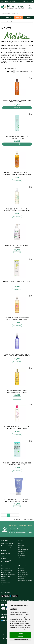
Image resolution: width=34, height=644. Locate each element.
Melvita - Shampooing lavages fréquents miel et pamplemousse (17, 174)
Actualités (21, 545)
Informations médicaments (8, 575)
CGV (3, 584)
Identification (22, 571)
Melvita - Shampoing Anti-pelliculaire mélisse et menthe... (17, 210)
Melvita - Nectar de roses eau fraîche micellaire (17, 319)
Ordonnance (22, 557)
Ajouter (17, 108)
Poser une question (6, 573)
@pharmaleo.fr (6, 548)
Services (28, 18)
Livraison (4, 580)
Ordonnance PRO (23, 559)
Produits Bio (22, 555)
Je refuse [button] (20, 637)
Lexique (20, 547)
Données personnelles (7, 586)
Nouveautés (21, 551)
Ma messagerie (22, 577)
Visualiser (17, 180)
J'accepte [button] (20, 634)
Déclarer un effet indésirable (6, 577)
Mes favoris (21, 579)
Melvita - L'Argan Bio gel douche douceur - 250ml (17, 101)
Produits (9, 18)
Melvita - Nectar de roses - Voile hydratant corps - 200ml (17, 428)
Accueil (5, 21)
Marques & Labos (23, 549)
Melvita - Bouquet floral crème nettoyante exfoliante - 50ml (17, 500)
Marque (11, 21)
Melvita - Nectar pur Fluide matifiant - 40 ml (17, 137)
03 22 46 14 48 (17, 529)
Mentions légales (6, 582)
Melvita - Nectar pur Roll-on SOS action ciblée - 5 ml (17, 464)
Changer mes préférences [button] (20, 640)
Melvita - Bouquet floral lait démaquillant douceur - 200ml (17, 355)
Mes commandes (23, 573)
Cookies (3, 588)
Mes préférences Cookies (25, 581)
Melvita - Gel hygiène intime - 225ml (17, 246)
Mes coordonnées (23, 575)
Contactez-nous (6, 569)
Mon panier (21, 569)
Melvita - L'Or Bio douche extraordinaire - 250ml (17, 391)
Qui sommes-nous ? (7, 571)
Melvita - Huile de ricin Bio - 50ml (17, 282)
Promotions (21, 553)
